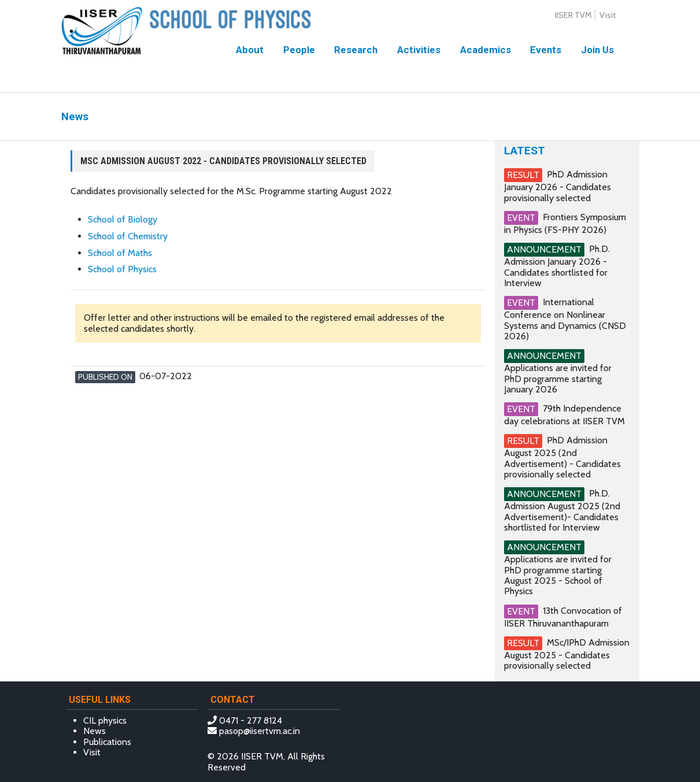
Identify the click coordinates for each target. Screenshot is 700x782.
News (95, 731)
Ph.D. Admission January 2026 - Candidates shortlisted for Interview (557, 266)
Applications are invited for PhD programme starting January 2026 (558, 379)
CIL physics (105, 720)
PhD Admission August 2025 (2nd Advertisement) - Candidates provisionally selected (562, 457)
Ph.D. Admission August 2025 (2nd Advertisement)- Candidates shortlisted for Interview (562, 510)
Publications (107, 742)
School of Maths (120, 253)
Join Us (597, 50)
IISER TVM (573, 15)
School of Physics (122, 269)
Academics (486, 50)
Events (546, 50)
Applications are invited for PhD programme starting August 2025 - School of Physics (558, 575)
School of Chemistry (128, 236)
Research (356, 50)
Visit (608, 15)
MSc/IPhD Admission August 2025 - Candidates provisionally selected (567, 654)
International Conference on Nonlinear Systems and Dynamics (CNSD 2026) (565, 319)
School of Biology (123, 219)
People (299, 50)
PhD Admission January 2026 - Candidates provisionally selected (558, 186)
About (250, 50)
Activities (419, 50)
